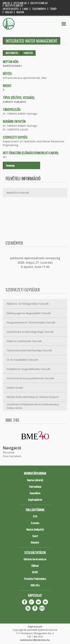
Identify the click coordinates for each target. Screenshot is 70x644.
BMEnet (35, 566)
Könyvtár (35, 542)
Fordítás (28, 53)
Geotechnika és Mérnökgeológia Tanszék (30, 332)
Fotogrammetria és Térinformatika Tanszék (31, 322)
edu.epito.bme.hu (39, 3)
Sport (35, 536)
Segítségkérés (35, 500)
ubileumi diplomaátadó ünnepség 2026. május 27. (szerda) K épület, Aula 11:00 (36, 262)
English (9, 12)
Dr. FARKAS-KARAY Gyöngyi (20, 114)
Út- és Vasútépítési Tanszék (22, 360)
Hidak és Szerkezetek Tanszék (24, 341)
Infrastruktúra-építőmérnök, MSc (25, 78)
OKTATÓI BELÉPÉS (11, 9)
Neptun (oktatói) (35, 480)
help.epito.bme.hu (14, 5)
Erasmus (35, 523)
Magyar (20, 12)
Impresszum (35, 627)
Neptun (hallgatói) (35, 529)
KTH (35, 516)
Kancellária (35, 493)
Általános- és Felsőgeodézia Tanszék (28, 304)
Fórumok (9, 452)
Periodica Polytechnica (35, 579)
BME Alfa (35, 585)
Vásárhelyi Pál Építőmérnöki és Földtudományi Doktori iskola (33, 406)
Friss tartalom (12, 456)
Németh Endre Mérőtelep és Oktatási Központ (33, 397)
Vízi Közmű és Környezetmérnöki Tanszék (30, 378)
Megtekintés (12, 53)
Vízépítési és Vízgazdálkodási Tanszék (28, 369)
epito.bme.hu (20, 3)
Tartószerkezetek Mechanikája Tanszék (29, 350)
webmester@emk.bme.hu (35, 640)
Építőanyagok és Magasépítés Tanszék (29, 313)
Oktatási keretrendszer (35, 559)
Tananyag (10, 165)
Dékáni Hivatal (15, 388)
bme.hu (6, 3)
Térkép (53, 9)
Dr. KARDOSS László (15, 129)
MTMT (35, 572)
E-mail (25, 9)
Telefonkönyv (39, 9)
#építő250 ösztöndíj (18, 193)
